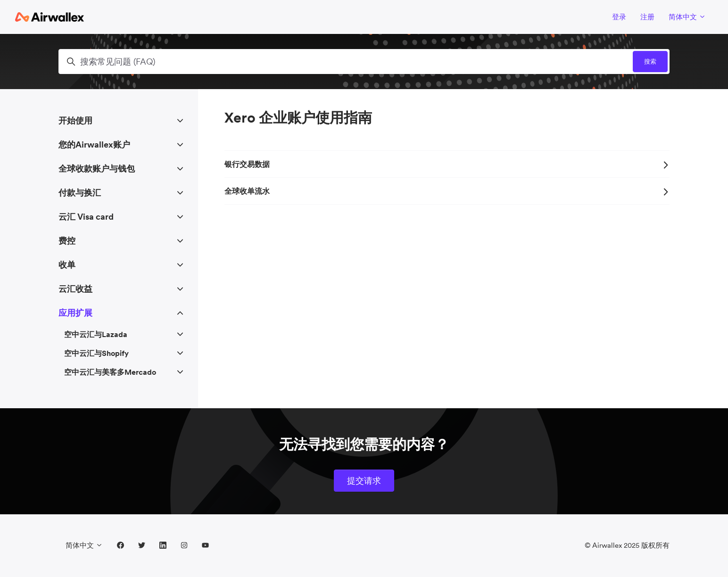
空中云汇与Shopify (96, 353)
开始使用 (75, 120)
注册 (647, 17)
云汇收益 (75, 289)
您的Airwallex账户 (94, 144)
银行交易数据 (447, 164)
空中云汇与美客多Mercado (110, 372)
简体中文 (687, 17)
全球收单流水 (447, 191)
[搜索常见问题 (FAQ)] (364, 62)
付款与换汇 (80, 193)
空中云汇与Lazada (96, 334)
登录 (619, 17)
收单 (67, 265)
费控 (67, 241)
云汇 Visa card (86, 217)
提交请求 (364, 481)
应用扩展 (75, 313)
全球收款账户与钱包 (97, 169)
